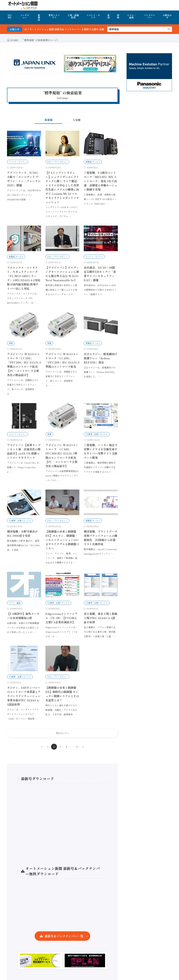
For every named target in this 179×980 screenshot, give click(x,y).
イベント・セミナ (93, 16)
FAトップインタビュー (57, 162)
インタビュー (25, 16)
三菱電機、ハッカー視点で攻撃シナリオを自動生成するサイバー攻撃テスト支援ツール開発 (101, 451)
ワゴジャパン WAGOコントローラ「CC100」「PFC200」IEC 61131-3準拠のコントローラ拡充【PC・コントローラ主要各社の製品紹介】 (24, 364)
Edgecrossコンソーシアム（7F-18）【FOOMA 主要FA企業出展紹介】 (62, 618)
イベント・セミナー (18, 162)
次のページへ (62, 733)
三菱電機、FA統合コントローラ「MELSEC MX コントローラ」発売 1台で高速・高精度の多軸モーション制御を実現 (101, 181)
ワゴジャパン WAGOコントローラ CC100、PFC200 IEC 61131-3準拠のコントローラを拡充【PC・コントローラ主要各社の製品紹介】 (62, 455)
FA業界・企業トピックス (97, 434)
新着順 (49, 120)
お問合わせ (167, 16)
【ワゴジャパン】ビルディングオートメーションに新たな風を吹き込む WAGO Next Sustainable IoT (62, 274)
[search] (169, 29)
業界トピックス (54, 16)
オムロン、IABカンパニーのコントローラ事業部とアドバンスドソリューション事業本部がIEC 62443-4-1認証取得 (24, 696)
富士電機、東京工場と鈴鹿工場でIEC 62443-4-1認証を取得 (101, 618)
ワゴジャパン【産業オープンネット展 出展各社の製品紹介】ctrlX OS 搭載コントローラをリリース (24, 451)
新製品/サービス (93, 162)
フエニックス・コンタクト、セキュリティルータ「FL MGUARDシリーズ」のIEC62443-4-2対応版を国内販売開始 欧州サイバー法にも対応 (24, 278)
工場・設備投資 (73, 16)
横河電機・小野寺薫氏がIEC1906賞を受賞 (22, 533)
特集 (118, 16)
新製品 (39, 17)
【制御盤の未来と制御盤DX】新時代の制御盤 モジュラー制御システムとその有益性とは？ (62, 694)
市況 (108, 16)
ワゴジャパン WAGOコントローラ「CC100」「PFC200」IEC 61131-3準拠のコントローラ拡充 (62, 360)
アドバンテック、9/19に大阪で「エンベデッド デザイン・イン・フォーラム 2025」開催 (24, 179)
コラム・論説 (131, 16)
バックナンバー (150, 16)
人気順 (76, 120)
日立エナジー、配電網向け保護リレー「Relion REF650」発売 (101, 358)
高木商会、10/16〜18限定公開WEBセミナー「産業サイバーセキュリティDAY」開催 (100, 274)
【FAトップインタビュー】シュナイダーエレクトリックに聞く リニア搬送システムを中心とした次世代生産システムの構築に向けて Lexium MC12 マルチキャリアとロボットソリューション (62, 187)
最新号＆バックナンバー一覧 (64, 936)
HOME (10, 16)
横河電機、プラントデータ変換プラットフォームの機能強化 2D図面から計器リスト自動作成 (101, 538)
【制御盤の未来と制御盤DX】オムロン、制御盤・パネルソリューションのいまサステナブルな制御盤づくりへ (62, 540)
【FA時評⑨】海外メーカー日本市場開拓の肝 (23, 616)
